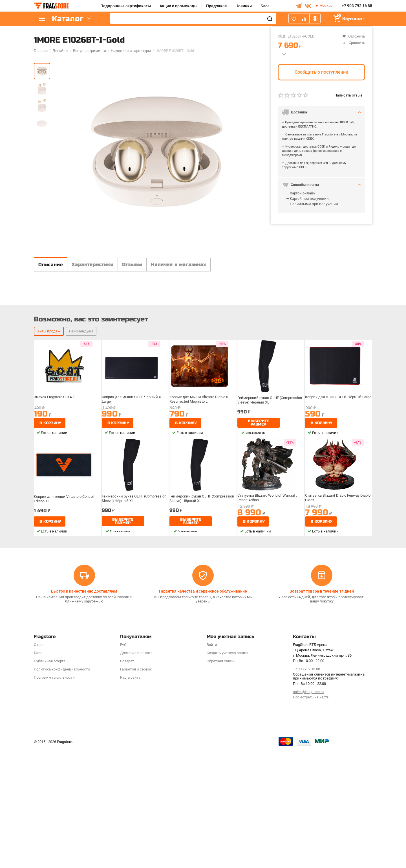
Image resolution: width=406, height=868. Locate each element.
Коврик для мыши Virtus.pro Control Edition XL (65, 632)
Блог (265, 6)
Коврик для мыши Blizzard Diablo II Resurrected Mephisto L (200, 534)
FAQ (123, 764)
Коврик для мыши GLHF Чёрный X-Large (132, 534)
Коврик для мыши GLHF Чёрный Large (338, 532)
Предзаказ (216, 6)
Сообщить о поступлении (321, 72)
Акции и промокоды (178, 6)
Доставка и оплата (136, 772)
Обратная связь (220, 780)
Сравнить (354, 43)
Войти (212, 764)
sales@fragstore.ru (308, 811)
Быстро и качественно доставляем (84, 711)
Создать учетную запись (228, 772)
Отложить (354, 36)
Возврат (127, 780)
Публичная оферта (50, 780)
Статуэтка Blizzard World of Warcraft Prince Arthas (268, 632)
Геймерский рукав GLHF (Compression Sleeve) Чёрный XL (270, 534)
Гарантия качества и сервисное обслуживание (203, 711)
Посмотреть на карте (311, 817)
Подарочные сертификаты (126, 6)
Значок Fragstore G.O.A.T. (57, 532)
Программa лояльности (54, 797)
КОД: (282, 36)
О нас (39, 764)
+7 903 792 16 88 (357, 6)
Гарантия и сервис (136, 789)
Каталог (68, 19)
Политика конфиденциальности (62, 789)
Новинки (244, 6)
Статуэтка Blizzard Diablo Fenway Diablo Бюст (334, 632)
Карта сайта (130, 797)
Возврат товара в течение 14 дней (322, 711)
